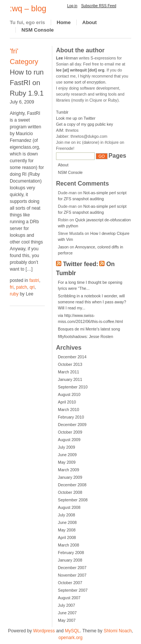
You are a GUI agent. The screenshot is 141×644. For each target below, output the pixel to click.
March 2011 (68, 372)
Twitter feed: (81, 264)
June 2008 (67, 522)
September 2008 (73, 500)
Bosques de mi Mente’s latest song (89, 329)
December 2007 (72, 568)
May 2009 (67, 462)
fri (12, 287)
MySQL (73, 631)
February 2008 (71, 553)
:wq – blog (28, 9)
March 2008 (68, 545)
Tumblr (62, 112)
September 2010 (73, 387)
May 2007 (67, 620)
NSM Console (38, 30)
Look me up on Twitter (76, 118)
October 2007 (70, 583)
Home (64, 22)
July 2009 (67, 447)
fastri (34, 280)
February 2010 (71, 417)
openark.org (70, 638)
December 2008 (72, 485)
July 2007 (67, 605)
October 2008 (70, 492)
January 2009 (70, 477)
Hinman (67, 58)
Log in (72, 6)
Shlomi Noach (118, 631)
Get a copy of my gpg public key (85, 124)
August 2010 (69, 394)
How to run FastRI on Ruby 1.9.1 (27, 83)
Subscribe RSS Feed (99, 6)
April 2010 (67, 402)
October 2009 (70, 432)
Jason (63, 247)
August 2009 (69, 440)
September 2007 (73, 590)
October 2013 (70, 364)
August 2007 (69, 598)
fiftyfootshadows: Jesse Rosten (86, 336)
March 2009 (68, 470)
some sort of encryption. (85, 82)
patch (22, 287)
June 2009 (67, 455)
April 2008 (67, 537)
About (90, 22)
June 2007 (67, 613)
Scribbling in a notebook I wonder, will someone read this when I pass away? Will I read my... (92, 302)
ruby (14, 294)
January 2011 (70, 379)
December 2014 (72, 357)
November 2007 (72, 575)
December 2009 (72, 425)
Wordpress (44, 631)
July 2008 (67, 515)
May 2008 (67, 530)
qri (32, 287)
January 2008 (70, 560)
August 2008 (69, 507)
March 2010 (68, 410)
